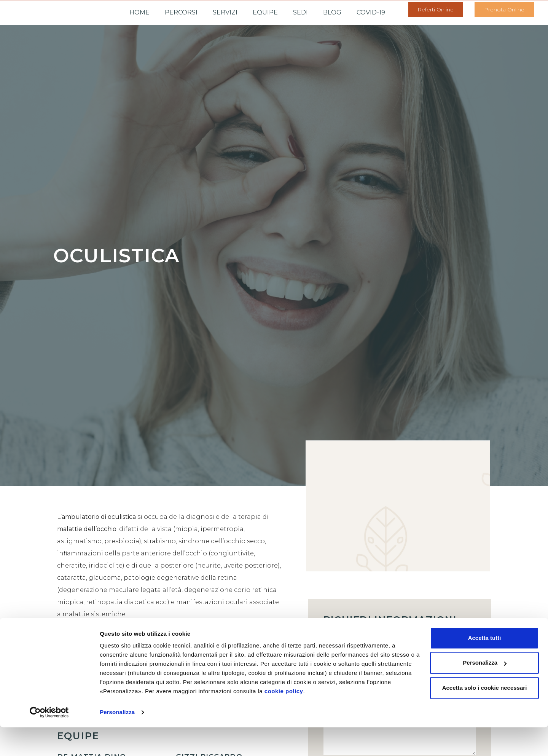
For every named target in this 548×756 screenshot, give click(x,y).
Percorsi (181, 12)
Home (139, 12)
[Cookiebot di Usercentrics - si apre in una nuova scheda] (49, 741)
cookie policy (284, 720)
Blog (332, 12)
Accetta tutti (485, 667)
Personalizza (117, 741)
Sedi (300, 12)
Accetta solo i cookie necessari (485, 717)
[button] (436, 10)
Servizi (225, 12)
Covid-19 (371, 12)
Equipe (265, 12)
